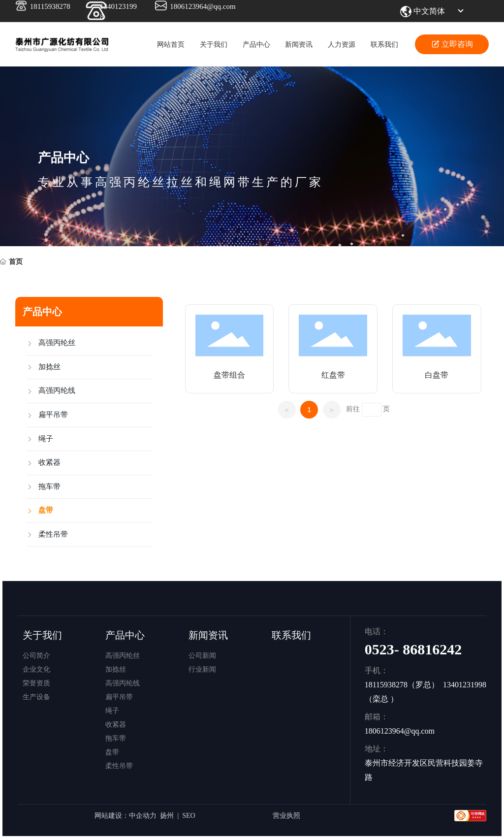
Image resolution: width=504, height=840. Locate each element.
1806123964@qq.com (203, 6)
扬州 (167, 816)
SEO (189, 816)
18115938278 (50, 6)
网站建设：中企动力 (126, 816)
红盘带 (333, 375)
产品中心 (63, 158)
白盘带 (437, 375)
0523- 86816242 (413, 649)
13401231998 (465, 685)
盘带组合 (229, 375)
